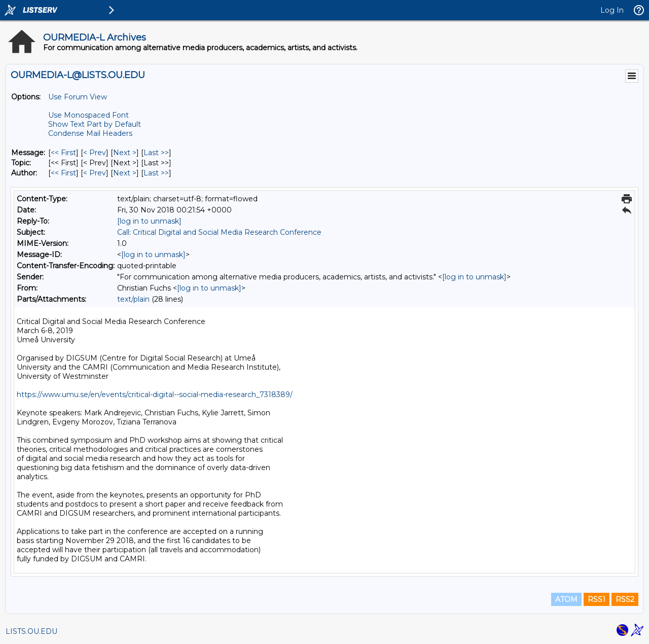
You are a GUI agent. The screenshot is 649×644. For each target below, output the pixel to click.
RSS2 (625, 599)
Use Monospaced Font (88, 115)
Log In (612, 10)
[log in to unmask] (149, 221)
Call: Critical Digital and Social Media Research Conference (219, 232)
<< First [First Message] (63, 153)
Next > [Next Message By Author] (125, 173)
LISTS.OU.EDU (31, 631)
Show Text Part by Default (95, 124)
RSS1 (597, 599)
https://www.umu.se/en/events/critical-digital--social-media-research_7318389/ (155, 395)
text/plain (133, 299)
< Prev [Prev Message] (95, 153)
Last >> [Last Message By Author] (156, 173)
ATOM (566, 599)
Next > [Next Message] (125, 153)
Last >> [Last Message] (156, 153)
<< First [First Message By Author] (63, 173)
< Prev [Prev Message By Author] (95, 173)
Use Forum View (78, 97)
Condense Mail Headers (90, 133)
